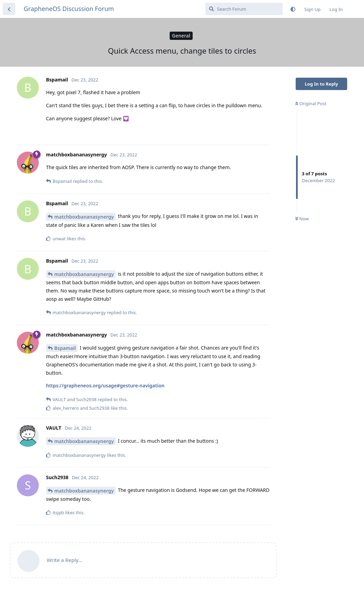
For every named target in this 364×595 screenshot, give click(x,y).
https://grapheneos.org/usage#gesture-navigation (105, 385)
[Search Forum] (244, 9)
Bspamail (65, 348)
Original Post (311, 103)
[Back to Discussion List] (9, 9)
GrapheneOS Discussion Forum (69, 9)
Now (302, 219)
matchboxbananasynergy (84, 217)
